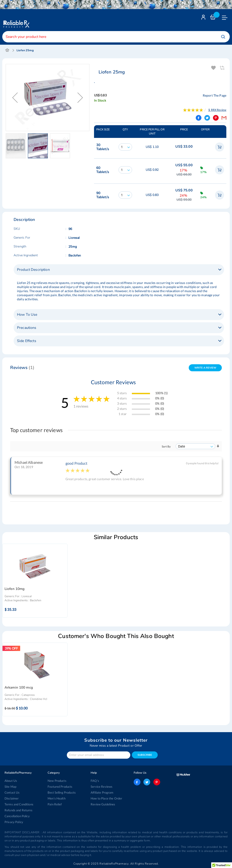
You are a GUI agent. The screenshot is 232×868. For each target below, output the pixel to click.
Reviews (22, 368)
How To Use (27, 315)
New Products (57, 781)
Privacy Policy (14, 822)
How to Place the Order (106, 798)
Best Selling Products (62, 792)
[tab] (119, 270)
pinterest (157, 782)
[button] (17, 146)
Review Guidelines (103, 804)
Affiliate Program (102, 792)
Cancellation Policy (17, 816)
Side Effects (27, 341)
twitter (147, 782)
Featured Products (60, 787)
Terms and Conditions (19, 804)
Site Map (10, 787)
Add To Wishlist (214, 68)
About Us (11, 781)
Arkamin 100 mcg (19, 688)
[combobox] (116, 37)
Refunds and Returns (18, 810)
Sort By (166, 446)
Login (204, 18)
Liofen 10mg (15, 589)
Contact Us (12, 792)
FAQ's (95, 781)
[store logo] (16, 21)
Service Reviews (101, 787)
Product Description (33, 270)
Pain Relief (55, 804)
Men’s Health (57, 798)
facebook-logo (137, 782)
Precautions (27, 328)
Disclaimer (12, 798)
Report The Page (215, 95)
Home (7, 50)
